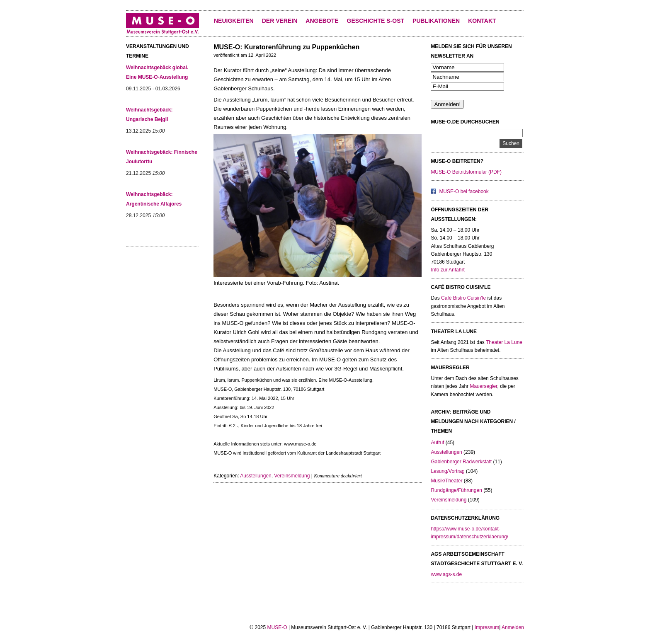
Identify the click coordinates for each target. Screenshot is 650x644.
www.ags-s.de (446, 574)
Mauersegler (483, 386)
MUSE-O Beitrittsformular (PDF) (466, 172)
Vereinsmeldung (292, 476)
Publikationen (436, 21)
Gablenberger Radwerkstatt (461, 462)
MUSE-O (277, 627)
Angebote (322, 21)
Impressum (487, 627)
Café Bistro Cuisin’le (463, 298)
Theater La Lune (504, 342)
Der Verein (280, 21)
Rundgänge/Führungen (456, 490)
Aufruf (437, 443)
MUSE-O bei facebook (464, 191)
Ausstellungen (256, 476)
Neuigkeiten (234, 21)
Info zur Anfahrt (447, 270)
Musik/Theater (446, 481)
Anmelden (513, 627)
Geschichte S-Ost (376, 21)
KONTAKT (482, 21)
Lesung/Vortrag (447, 471)
